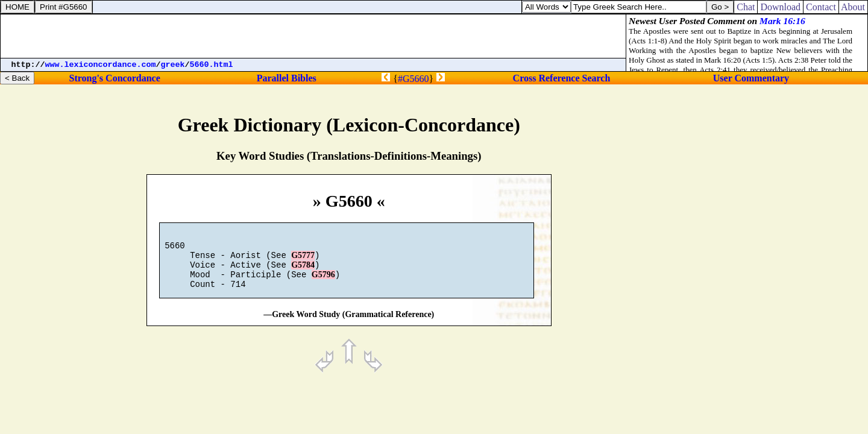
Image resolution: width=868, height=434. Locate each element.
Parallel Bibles (287, 78)
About (853, 7)
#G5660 (414, 79)
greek (173, 65)
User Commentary (751, 78)
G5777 (303, 261)
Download (780, 7)
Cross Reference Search (562, 78)
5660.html (212, 65)
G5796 (323, 284)
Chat (746, 7)
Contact (821, 7)
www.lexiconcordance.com (101, 65)
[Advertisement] (313, 36)
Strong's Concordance (114, 78)
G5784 (303, 272)
